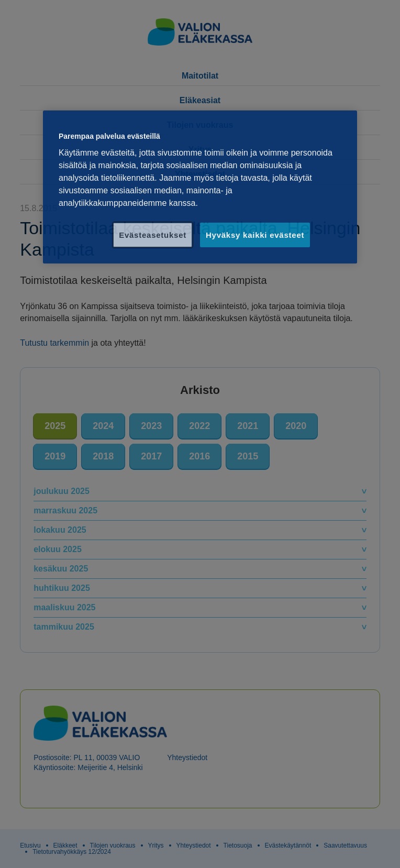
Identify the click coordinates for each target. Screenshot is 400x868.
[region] (200, 187)
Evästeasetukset (153, 235)
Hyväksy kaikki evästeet (255, 235)
